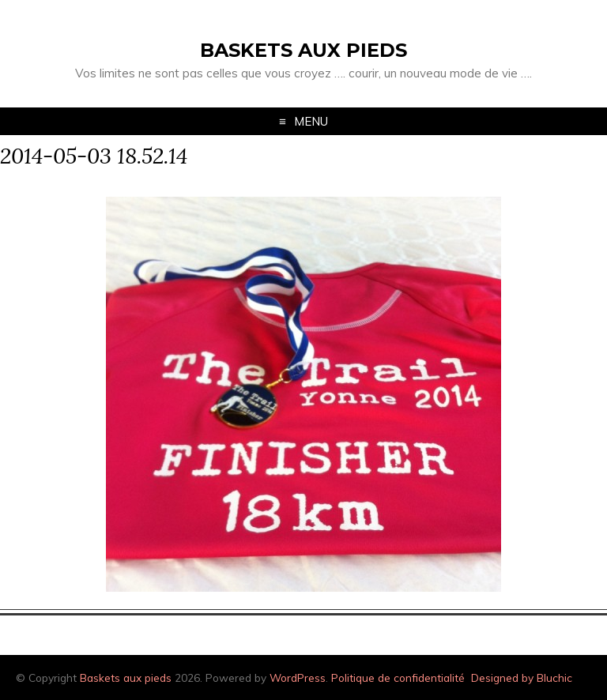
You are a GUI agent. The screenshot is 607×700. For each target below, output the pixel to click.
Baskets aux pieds (303, 50)
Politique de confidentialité (398, 677)
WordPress (298, 677)
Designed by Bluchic (522, 677)
